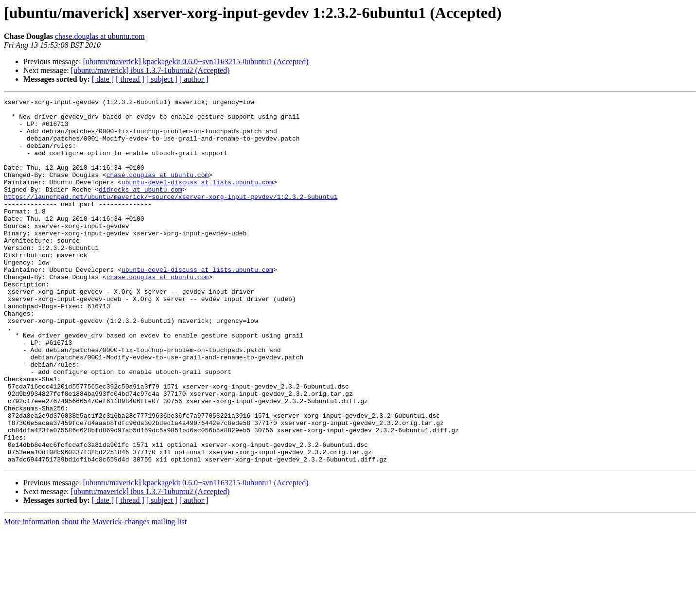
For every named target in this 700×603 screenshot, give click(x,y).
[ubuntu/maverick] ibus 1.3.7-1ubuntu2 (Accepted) (150, 70)
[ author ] (194, 79)
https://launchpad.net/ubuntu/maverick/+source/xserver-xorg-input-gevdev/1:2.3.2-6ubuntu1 (171, 217)
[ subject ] (162, 79)
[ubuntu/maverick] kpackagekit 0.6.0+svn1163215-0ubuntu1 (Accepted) (196, 62)
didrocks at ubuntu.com (140, 208)
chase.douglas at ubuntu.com (100, 36)
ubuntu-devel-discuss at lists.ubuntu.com (197, 199)
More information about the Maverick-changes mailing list (95, 594)
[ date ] (103, 79)
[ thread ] (130, 79)
